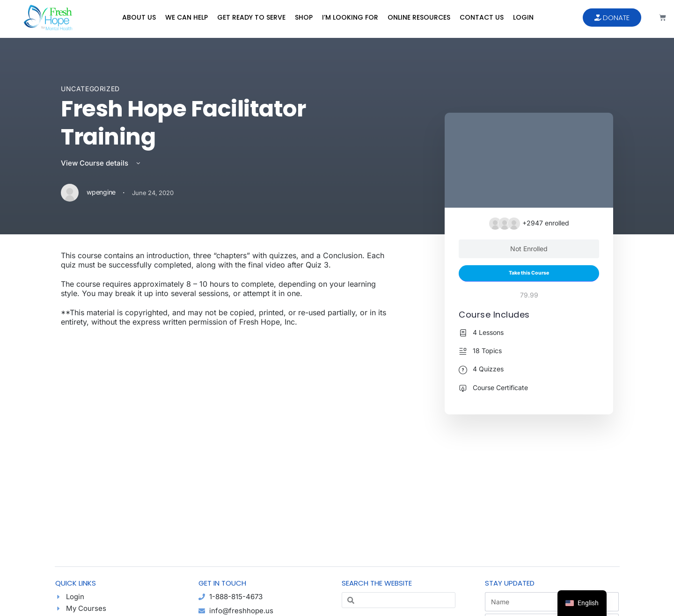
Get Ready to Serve (251, 17)
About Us (139, 17)
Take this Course (529, 273)
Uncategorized (90, 89)
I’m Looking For (350, 17)
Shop (304, 17)
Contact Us (482, 17)
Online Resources (419, 17)
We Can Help (187, 17)
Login (523, 17)
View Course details (101, 163)
